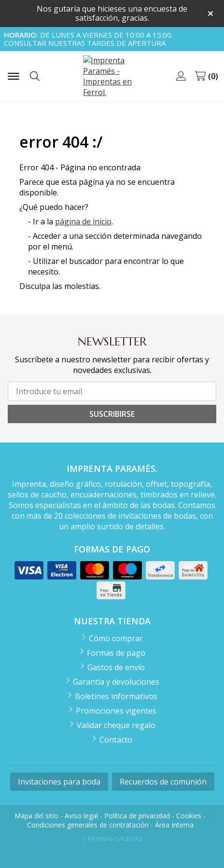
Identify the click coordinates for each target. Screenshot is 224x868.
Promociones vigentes (116, 711)
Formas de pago (116, 653)
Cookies (189, 816)
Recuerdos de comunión (163, 782)
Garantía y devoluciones (116, 682)
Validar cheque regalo (116, 725)
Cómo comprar (116, 638)
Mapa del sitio (36, 816)
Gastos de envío (116, 667)
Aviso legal (81, 816)
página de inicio (83, 221)
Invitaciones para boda (59, 782)
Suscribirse (112, 414)
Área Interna (174, 825)
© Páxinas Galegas (112, 839)
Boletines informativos (116, 696)
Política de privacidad (137, 816)
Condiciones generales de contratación (88, 825)
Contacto (116, 740)
